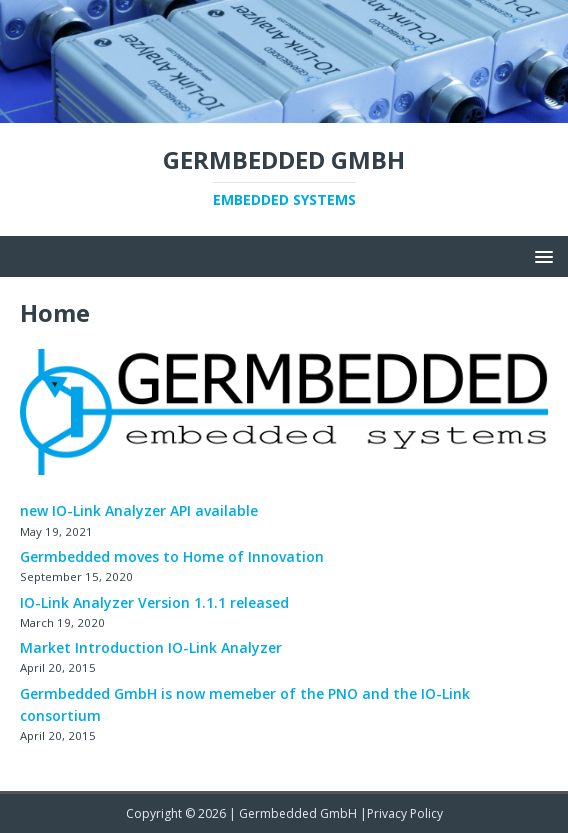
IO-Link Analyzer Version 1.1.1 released (154, 602)
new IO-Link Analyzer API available (139, 510)
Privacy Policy (405, 813)
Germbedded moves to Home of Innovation (172, 556)
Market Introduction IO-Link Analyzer (151, 647)
